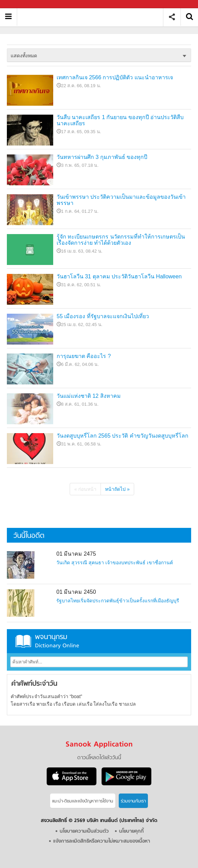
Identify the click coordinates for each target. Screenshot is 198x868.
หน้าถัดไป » (117, 489)
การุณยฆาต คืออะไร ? (84, 356)
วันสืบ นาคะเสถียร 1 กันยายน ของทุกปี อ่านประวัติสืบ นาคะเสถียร (120, 120)
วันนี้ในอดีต (29, 536)
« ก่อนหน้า (85, 489)
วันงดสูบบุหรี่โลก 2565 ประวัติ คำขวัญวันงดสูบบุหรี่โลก (123, 436)
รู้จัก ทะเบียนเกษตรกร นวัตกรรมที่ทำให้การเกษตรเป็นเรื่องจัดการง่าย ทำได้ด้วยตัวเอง (121, 240)
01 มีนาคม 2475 (76, 554)
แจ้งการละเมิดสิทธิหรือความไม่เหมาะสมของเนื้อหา (102, 841)
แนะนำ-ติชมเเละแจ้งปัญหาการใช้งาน (83, 801)
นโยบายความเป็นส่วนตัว (84, 831)
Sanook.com (21, 4)
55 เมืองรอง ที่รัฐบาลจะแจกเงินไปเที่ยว (103, 316)
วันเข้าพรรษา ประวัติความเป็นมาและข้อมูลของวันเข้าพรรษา (121, 200)
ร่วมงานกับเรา (133, 801)
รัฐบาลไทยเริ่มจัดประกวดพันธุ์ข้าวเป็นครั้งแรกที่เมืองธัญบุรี (118, 601)
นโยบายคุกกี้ (131, 831)
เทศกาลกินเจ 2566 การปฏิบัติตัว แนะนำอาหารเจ (115, 77)
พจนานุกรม (99, 641)
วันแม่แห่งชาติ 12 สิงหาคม (89, 396)
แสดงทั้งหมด (24, 56)
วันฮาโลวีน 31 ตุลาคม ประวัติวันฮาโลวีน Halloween (119, 276)
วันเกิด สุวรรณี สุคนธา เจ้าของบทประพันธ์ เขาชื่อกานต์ (115, 563)
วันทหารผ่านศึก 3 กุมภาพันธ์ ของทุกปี (102, 157)
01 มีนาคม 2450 (76, 592)
